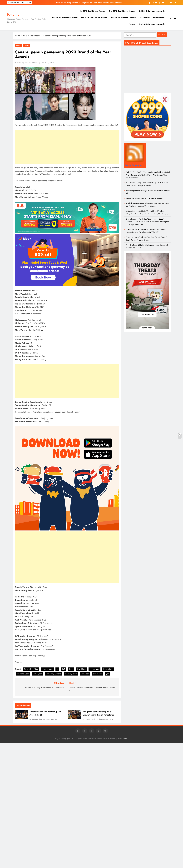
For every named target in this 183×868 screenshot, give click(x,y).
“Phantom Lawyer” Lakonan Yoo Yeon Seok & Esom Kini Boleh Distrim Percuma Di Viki (147, 239)
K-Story (27, 46)
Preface (132, 24)
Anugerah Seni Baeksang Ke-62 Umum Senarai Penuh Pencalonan (99, 713)
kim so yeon (94, 669)
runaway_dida (22, 63)
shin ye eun (98, 674)
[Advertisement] (67, 147)
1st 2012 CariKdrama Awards (92, 11)
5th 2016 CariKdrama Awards (94, 18)
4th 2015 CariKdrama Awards (65, 18)
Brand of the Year (31, 669)
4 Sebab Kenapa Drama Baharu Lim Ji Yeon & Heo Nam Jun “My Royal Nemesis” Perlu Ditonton (147, 205)
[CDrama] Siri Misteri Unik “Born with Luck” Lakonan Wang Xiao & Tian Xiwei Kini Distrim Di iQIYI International (148, 212)
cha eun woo (47, 669)
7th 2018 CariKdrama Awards (152, 24)
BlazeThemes (123, 738)
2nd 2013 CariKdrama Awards (122, 11)
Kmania (13, 14)
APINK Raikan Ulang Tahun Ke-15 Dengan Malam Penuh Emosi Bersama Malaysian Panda (89, 3)
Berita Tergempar (134, 165)
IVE (64, 669)
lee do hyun (108, 669)
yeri (108, 674)
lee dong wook (23, 674)
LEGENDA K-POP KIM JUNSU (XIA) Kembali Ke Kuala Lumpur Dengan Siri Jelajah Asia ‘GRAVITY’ (146, 231)
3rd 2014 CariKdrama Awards (152, 11)
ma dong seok (71, 674)
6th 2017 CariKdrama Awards (124, 18)
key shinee (81, 669)
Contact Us (145, 18)
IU (57, 669)
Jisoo (71, 669)
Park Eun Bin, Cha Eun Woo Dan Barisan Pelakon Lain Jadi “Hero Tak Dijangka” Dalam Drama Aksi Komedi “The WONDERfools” (148, 175)
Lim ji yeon (37, 674)
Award (18, 46)
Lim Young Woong (54, 674)
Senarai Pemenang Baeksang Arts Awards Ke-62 (144, 198)
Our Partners (159, 18)
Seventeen (85, 674)
